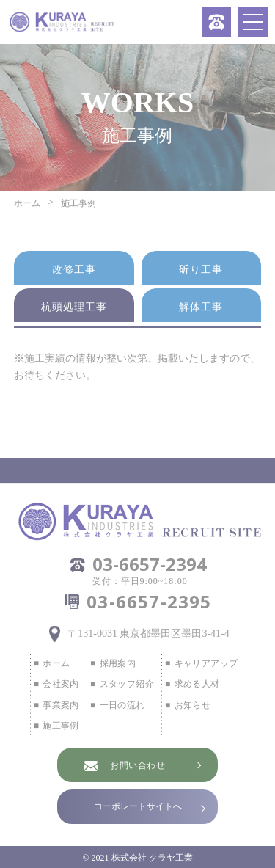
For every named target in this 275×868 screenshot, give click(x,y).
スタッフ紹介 (127, 684)
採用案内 (118, 663)
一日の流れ (122, 705)
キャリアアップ (206, 663)
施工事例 (61, 726)
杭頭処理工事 (74, 307)
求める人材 (197, 684)
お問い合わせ (137, 765)
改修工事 (74, 270)
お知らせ (193, 705)
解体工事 (201, 307)
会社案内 (61, 684)
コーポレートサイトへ (138, 806)
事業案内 (61, 705)
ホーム (56, 663)
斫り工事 (201, 270)
